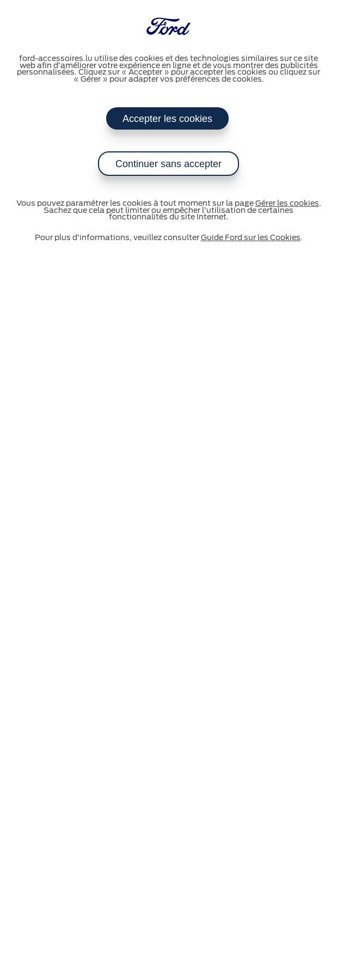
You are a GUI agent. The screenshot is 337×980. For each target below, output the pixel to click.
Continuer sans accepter (168, 164)
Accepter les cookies (167, 119)
